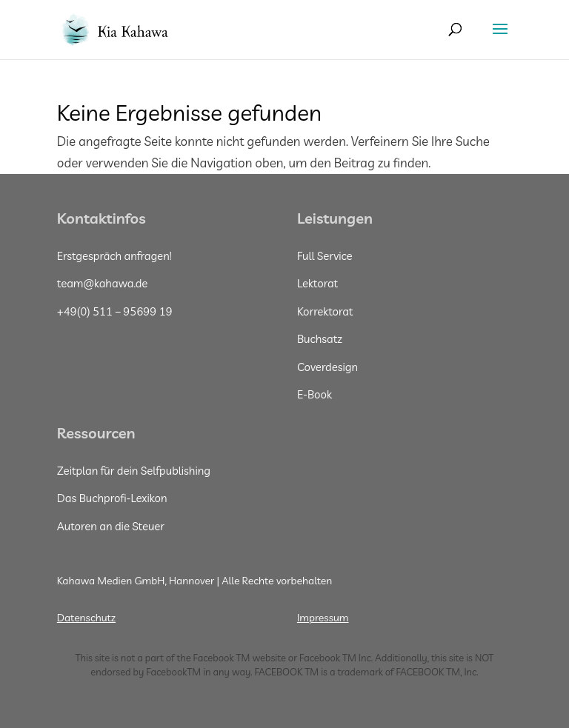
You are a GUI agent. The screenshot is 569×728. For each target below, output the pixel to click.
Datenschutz (86, 618)
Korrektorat (325, 311)
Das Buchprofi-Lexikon (112, 498)
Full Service (325, 256)
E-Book (315, 394)
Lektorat (317, 283)
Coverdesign (327, 367)
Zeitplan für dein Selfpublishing (134, 471)
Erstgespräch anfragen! (114, 256)
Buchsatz (320, 339)
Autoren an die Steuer (111, 526)
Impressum (323, 618)
